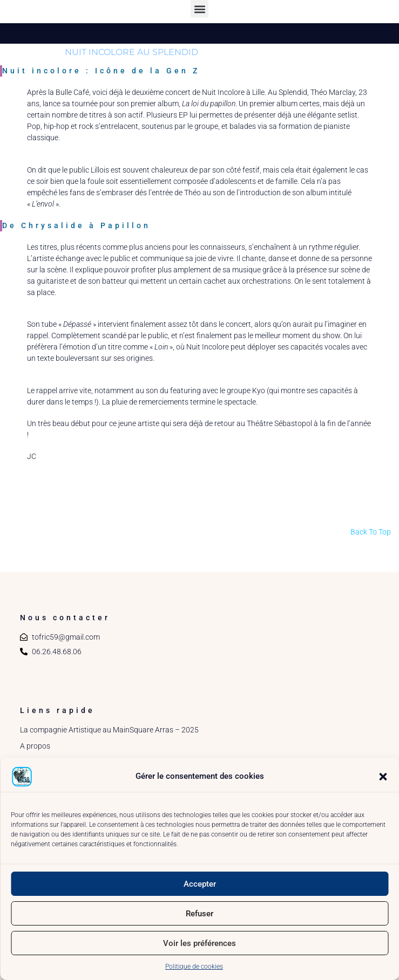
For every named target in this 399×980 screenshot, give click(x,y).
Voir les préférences (199, 943)
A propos (35, 746)
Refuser (199, 914)
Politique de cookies (194, 967)
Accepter (200, 884)
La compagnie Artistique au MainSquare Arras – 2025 (109, 730)
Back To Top (371, 532)
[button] (383, 777)
